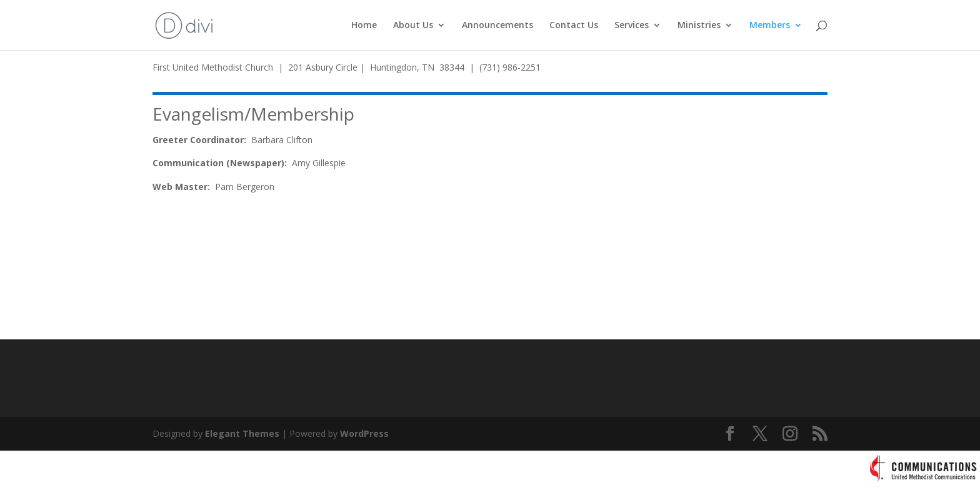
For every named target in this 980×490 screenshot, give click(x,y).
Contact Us (574, 26)
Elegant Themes (242, 433)
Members (770, 26)
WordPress (364, 433)
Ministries (699, 26)
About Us (413, 26)
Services (632, 26)
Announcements (497, 26)
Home (364, 26)
